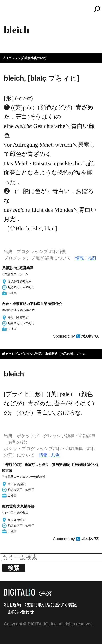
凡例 (92, 258)
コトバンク (53, 9)
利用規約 (12, 605)
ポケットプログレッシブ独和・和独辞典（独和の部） (39, 354)
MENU (10, 11)
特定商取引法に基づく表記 (51, 605)
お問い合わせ (21, 612)
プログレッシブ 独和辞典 (19, 58)
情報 (80, 258)
